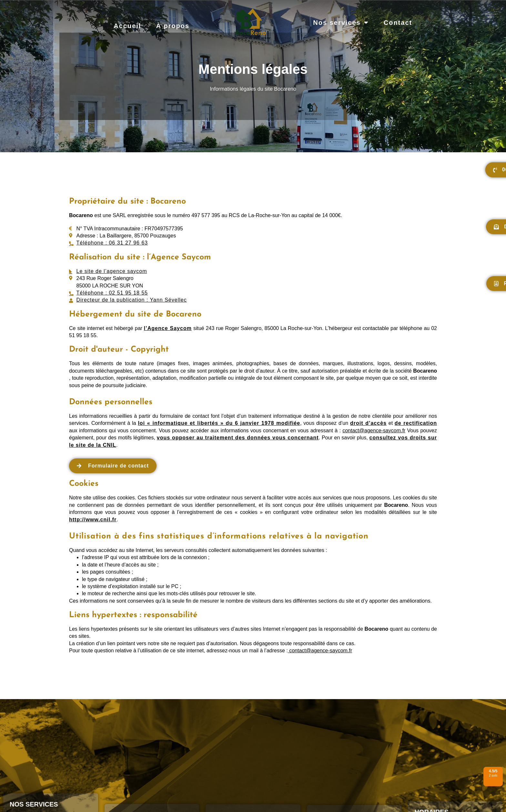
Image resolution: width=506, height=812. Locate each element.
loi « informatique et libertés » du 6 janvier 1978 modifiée (219, 423)
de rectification (416, 423)
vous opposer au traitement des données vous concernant (238, 438)
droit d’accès (368, 423)
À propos (173, 26)
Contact (398, 23)
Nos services (341, 23)
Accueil (127, 26)
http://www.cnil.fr (93, 520)
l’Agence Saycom (168, 328)
